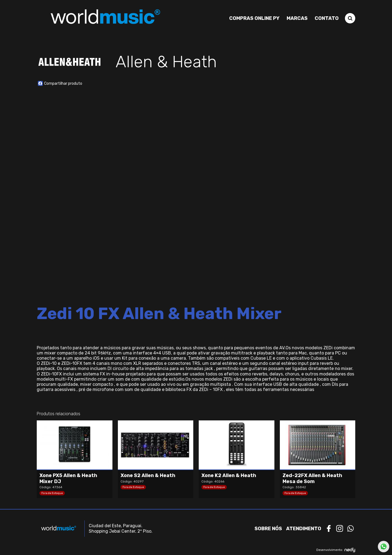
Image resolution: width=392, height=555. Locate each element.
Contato (327, 18)
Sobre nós (268, 529)
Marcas (297, 18)
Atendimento (304, 529)
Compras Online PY (254, 18)
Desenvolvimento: (336, 550)
